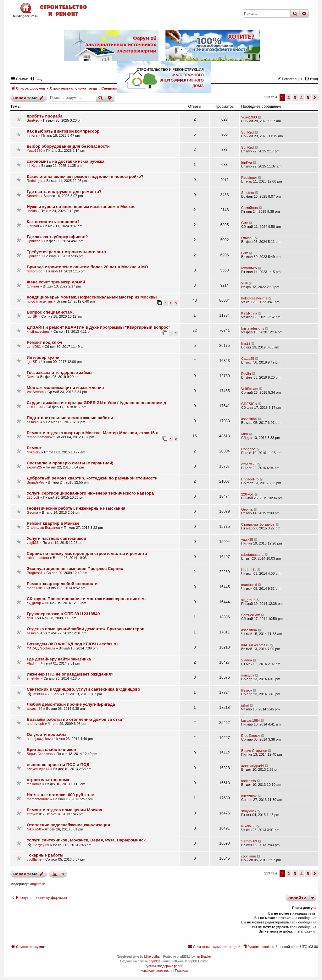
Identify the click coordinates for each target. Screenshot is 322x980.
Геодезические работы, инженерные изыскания (76, 508)
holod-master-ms (40, 301)
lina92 (246, 343)
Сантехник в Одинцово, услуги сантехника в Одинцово (83, 689)
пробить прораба (45, 116)
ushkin (32, 211)
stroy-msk (34, 814)
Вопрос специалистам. (50, 312)
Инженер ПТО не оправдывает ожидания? (70, 674)
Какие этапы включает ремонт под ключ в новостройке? (85, 176)
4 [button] (301, 873)
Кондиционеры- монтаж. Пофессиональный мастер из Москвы (92, 297)
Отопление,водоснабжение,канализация (68, 825)
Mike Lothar (152, 957)
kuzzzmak (249, 796)
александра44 (38, 769)
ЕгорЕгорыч (251, 736)
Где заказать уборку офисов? (57, 237)
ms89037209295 (46, 694)
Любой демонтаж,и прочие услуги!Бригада (71, 704)
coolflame (34, 859)
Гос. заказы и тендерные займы (60, 372)
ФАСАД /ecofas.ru (41, 648)
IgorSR (32, 316)
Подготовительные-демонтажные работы (70, 418)
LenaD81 (34, 347)
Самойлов (250, 208)
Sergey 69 (41, 845)
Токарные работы (45, 855)
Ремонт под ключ (44, 342)
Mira (244, 434)
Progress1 (35, 573)
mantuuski (35, 588)
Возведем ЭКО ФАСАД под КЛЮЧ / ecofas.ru (72, 644)
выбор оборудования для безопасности (68, 146)
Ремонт (34, 448)
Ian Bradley (204, 957)
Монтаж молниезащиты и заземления (65, 388)
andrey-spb (35, 724)
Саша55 (248, 359)
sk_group (34, 603)
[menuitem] (258, 947)
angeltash (38, 884)
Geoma (32, 512)
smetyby (33, 678)
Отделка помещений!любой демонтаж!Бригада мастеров (86, 629)
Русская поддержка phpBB (164, 966)
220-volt (33, 497)
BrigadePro (35, 482)
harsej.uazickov (39, 739)
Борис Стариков (40, 754)
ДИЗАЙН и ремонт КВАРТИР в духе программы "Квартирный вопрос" (99, 327)
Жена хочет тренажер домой (56, 282)
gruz (30, 618)
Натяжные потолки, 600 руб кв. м (61, 795)
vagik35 (33, 543)
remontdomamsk (40, 437)
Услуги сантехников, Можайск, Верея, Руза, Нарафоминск (86, 840)
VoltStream (35, 392)
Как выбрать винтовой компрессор (63, 131)
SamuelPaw (250, 615)
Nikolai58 (34, 829)
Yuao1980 (249, 117)
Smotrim (33, 196)
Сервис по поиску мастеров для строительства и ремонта (87, 553)
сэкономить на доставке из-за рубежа (66, 161)
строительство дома (48, 780)
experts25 (34, 467)
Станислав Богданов (43, 528)
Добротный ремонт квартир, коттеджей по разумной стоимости (92, 478)
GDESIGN (35, 407)
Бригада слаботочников (51, 750)
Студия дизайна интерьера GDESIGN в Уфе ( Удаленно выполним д (96, 403)
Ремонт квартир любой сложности (62, 584)
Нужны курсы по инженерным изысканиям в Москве (81, 207)
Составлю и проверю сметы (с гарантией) (70, 463)
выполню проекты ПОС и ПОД (58, 765)
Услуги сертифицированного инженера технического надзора (90, 493)
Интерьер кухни (43, 357)
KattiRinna (249, 313)
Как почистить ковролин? (53, 222)
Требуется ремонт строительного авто (66, 252)
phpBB (153, 961)
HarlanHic (249, 570)
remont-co (35, 271)
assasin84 (35, 422)
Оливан (33, 226)
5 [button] (308, 873)
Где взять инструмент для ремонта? (64, 192)
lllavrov (247, 690)
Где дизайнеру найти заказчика (59, 659)
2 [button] (289, 873)
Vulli (244, 283)
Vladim (32, 663)
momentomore (38, 799)
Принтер (33, 241)
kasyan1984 (250, 720)
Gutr (244, 223)
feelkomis (34, 784)
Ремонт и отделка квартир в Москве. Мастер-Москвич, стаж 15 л (93, 433)
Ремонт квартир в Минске (53, 523)
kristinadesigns (38, 331)
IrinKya (32, 135)
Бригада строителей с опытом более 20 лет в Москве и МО (87, 267)
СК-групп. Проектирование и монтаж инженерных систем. (86, 599)
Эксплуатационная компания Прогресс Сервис (75, 569)
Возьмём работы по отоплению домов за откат (75, 719)
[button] (315, 873)
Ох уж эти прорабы (47, 734)
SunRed (33, 120)
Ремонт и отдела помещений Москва (64, 810)
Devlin (32, 377)
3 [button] (295, 873)
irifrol (245, 705)
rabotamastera (38, 558)
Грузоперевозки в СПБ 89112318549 (63, 614)
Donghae (248, 449)
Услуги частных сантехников (56, 538)
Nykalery (33, 452)
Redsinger (35, 181)
